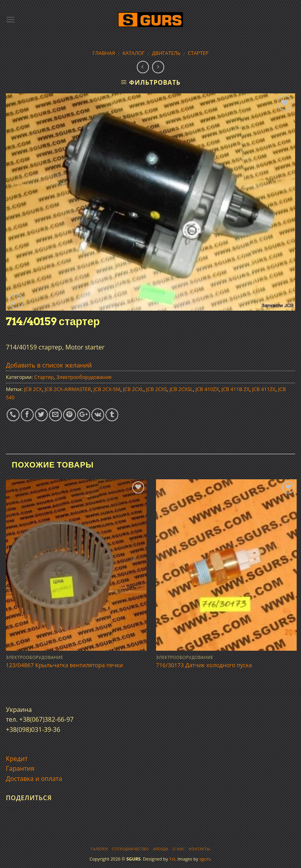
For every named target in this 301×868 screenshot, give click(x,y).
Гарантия (20, 768)
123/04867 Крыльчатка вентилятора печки (64, 665)
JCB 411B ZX (235, 389)
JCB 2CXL (133, 389)
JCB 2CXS (157, 389)
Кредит (17, 759)
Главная (104, 53)
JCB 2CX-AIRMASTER (68, 389)
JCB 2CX (33, 389)
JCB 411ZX (264, 389)
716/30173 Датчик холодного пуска (204, 665)
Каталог (133, 53)
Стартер (198, 53)
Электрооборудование (84, 377)
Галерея (99, 849)
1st (172, 859)
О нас (179, 849)
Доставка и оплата (34, 779)
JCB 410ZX (207, 389)
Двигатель (166, 53)
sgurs (205, 859)
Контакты (199, 849)
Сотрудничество (131, 849)
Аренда (160, 849)
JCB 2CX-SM (107, 389)
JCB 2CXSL (181, 389)
